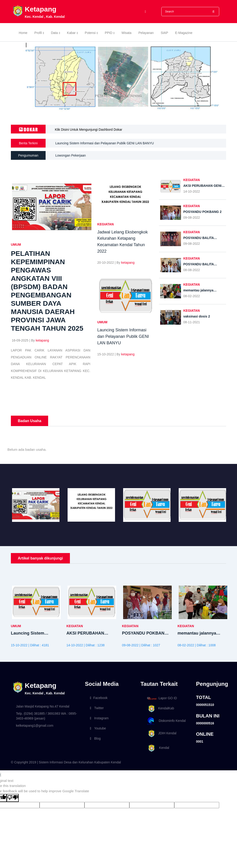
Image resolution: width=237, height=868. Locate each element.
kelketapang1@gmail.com (35, 726)
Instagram (99, 718)
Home (23, 33)
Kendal (157, 748)
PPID (109, 33)
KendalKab (160, 709)
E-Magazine (184, 33)
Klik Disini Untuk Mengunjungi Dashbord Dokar (89, 130)
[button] (18, 77)
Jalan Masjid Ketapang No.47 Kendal (43, 706)
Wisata (126, 33)
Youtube (98, 728)
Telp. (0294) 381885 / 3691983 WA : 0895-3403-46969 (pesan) (46, 716)
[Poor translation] (13, 798)
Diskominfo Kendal (166, 721)
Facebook (99, 698)
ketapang (42, 340)
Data (54, 33)
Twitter (97, 708)
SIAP (164, 33)
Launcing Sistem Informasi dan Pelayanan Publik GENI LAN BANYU (105, 146)
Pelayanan (146, 33)
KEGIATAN (105, 224)
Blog (95, 738)
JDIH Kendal (161, 733)
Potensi (90, 33)
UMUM (16, 245)
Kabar (71, 33)
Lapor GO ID (162, 698)
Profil (38, 33)
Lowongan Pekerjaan (71, 155)
